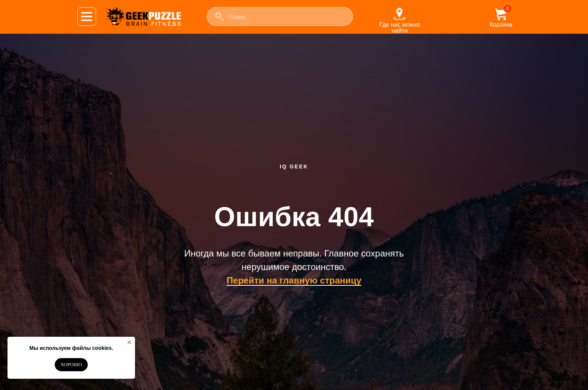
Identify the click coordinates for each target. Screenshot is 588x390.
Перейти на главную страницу (294, 280)
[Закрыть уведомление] (129, 342)
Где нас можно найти (400, 28)
